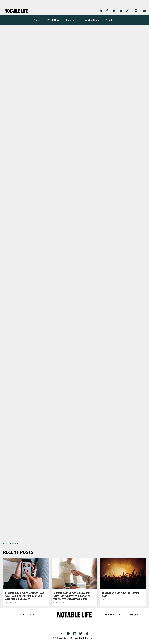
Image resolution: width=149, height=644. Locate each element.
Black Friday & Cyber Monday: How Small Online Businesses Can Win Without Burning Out (24, 596)
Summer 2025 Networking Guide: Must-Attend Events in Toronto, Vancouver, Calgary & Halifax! (72, 596)
